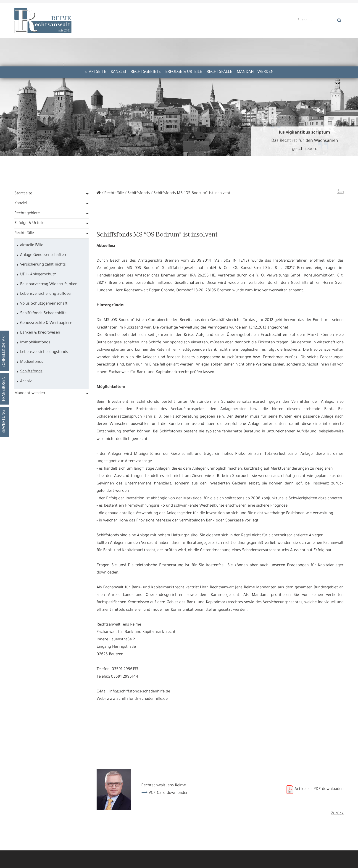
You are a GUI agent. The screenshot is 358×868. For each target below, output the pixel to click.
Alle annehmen (57, 861)
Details (82, 861)
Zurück (337, 826)
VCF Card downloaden (168, 806)
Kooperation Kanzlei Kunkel (151, 8)
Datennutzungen (123, 850)
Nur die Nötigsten (109, 861)
